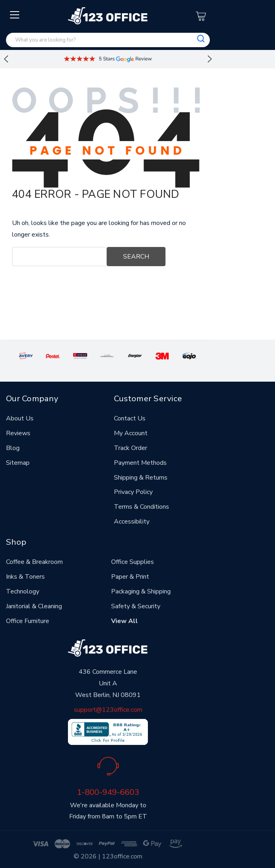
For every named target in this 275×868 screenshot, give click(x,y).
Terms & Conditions (141, 507)
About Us (20, 418)
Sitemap (18, 463)
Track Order (131, 448)
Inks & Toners (25, 577)
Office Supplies (133, 562)
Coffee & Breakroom (34, 562)
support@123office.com (108, 710)
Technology (23, 591)
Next (210, 59)
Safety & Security (136, 606)
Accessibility (132, 522)
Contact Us (130, 418)
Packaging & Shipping (141, 591)
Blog (13, 448)
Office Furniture (28, 621)
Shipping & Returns (141, 478)
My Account (131, 433)
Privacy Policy (133, 492)
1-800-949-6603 (108, 792)
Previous (6, 59)
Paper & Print (130, 577)
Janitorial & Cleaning (34, 606)
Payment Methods (140, 463)
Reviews (18, 433)
